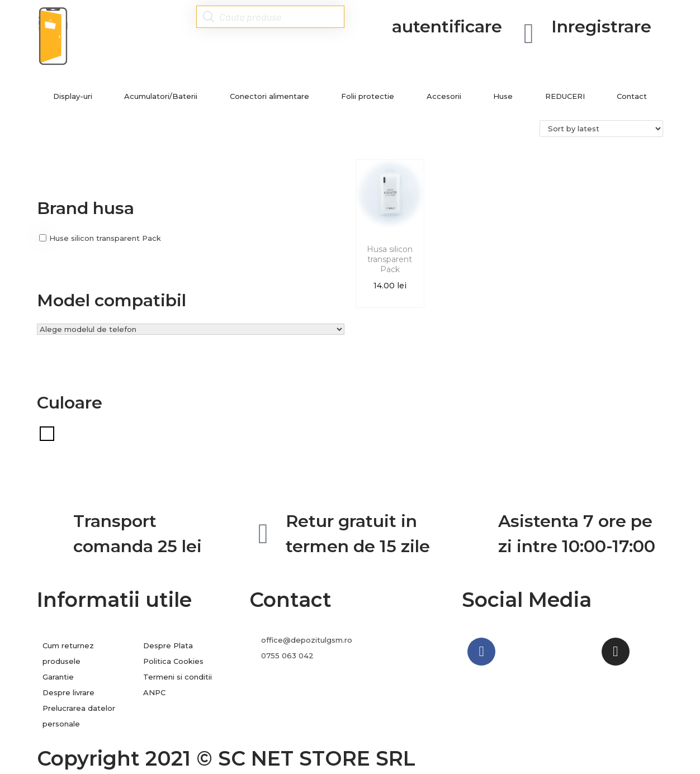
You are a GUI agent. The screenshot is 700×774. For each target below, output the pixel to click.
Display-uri (73, 96)
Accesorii (444, 96)
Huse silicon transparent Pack (105, 238)
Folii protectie (368, 96)
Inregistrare (601, 27)
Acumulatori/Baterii (161, 96)
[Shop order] (601, 129)
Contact (632, 96)
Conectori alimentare (269, 96)
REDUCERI (565, 96)
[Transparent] (47, 433)
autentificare (447, 27)
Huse (503, 96)
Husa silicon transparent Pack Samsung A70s (390, 270)
